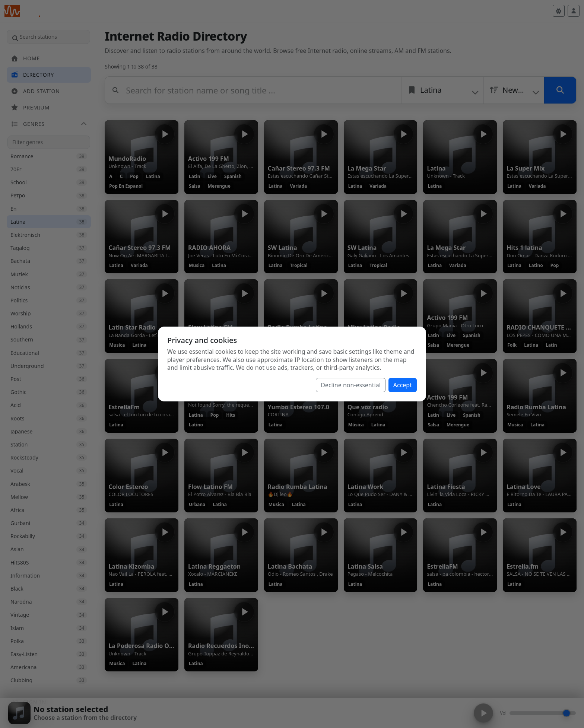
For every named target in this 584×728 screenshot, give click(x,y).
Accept (403, 385)
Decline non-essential (351, 385)
